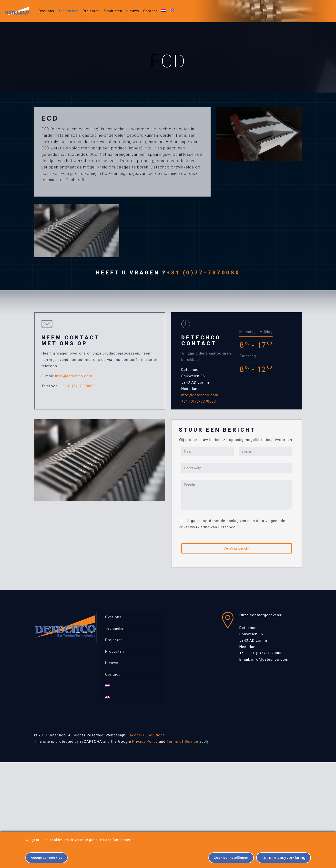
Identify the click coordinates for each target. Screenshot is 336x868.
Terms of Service (182, 742)
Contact (112, 674)
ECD (50, 118)
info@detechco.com (74, 376)
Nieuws (112, 663)
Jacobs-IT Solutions (146, 735)
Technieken (115, 628)
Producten (115, 651)
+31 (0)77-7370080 (203, 273)
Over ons (113, 617)
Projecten (114, 640)
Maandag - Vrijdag (256, 332)
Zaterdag (248, 356)
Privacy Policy (145, 742)
